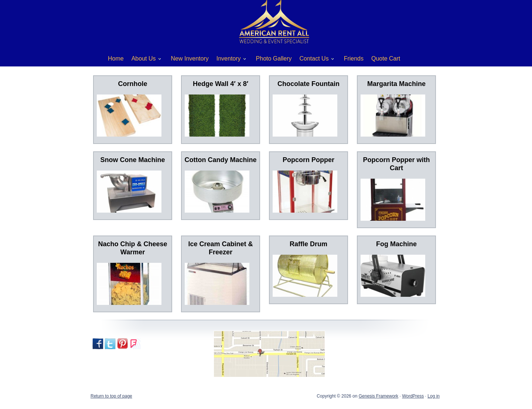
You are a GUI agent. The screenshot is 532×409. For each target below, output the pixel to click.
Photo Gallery (274, 59)
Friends (354, 59)
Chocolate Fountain (308, 84)
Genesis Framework (378, 396)
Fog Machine (396, 244)
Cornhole (133, 84)
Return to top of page (111, 396)
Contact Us (314, 60)
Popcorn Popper (308, 160)
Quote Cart (386, 59)
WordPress (413, 396)
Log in (434, 396)
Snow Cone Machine (132, 160)
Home (116, 59)
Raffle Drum (308, 244)
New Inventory (190, 59)
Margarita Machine (396, 84)
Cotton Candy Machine (220, 160)
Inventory (229, 60)
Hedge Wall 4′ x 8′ (221, 84)
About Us (144, 60)
